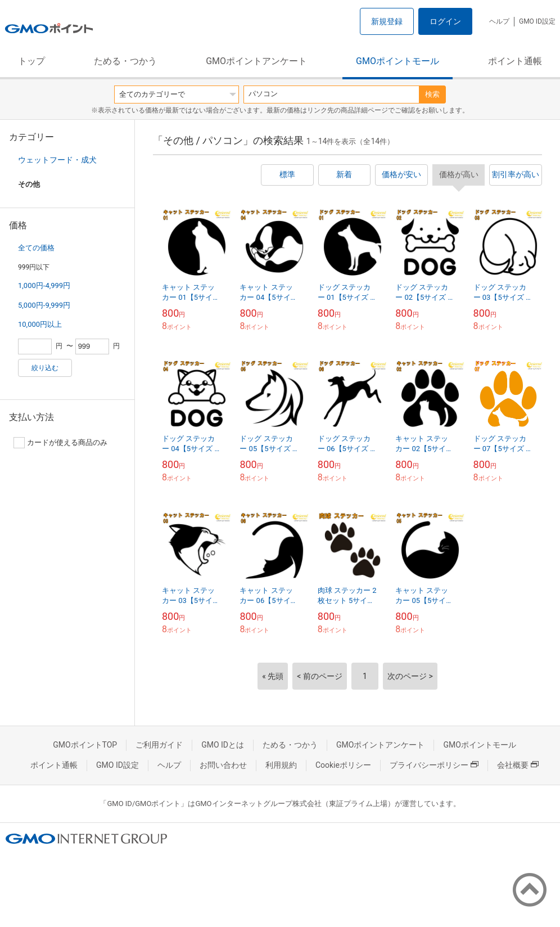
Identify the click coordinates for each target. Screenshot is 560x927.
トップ (31, 61)
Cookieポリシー (343, 765)
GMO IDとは (223, 745)
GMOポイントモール (398, 61)
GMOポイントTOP (85, 745)
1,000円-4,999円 (44, 285)
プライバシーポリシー (434, 765)
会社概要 (518, 765)
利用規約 (281, 765)
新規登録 (387, 21)
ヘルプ (499, 21)
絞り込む (45, 368)
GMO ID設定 (537, 21)
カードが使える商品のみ (60, 443)
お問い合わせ (223, 765)
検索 (432, 94)
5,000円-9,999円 (44, 305)
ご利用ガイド (159, 745)
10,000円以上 (40, 324)
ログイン (445, 21)
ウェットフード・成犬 (57, 160)
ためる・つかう (125, 61)
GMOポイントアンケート (256, 61)
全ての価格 (36, 248)
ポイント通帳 (515, 61)
